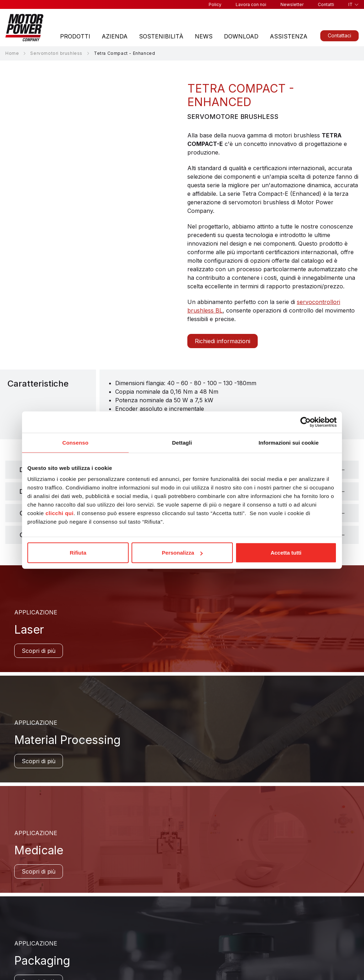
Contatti (326, 4)
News (204, 36)
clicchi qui (60, 513)
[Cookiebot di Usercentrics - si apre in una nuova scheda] (306, 422)
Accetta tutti (286, 553)
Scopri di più (39, 651)
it (350, 4)
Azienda (115, 36)
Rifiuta (78, 553)
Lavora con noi (251, 4)
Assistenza (289, 36)
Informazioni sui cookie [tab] (289, 442)
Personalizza (182, 553)
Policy (215, 4)
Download (241, 36)
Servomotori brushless (56, 53)
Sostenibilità (161, 36)
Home (12, 53)
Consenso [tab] (75, 442)
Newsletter (292, 4)
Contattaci (339, 35)
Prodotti (75, 36)
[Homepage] (24, 28)
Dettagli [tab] (182, 442)
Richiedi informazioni (223, 341)
